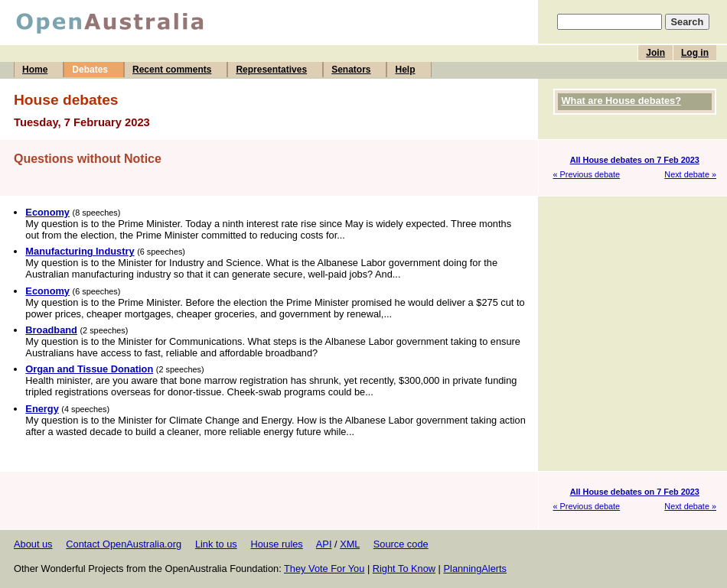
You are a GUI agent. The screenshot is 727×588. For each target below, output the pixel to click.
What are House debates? (621, 101)
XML (350, 544)
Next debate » (690, 174)
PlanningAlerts (476, 569)
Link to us (216, 544)
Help (405, 70)
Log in (695, 53)
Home (35, 70)
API (324, 544)
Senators (351, 70)
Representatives (271, 70)
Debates (90, 70)
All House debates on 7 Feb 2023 (635, 160)
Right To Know (404, 569)
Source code (401, 544)
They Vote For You (324, 569)
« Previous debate (587, 174)
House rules (276, 544)
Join (655, 53)
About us (33, 544)
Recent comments (172, 70)
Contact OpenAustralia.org (124, 544)
